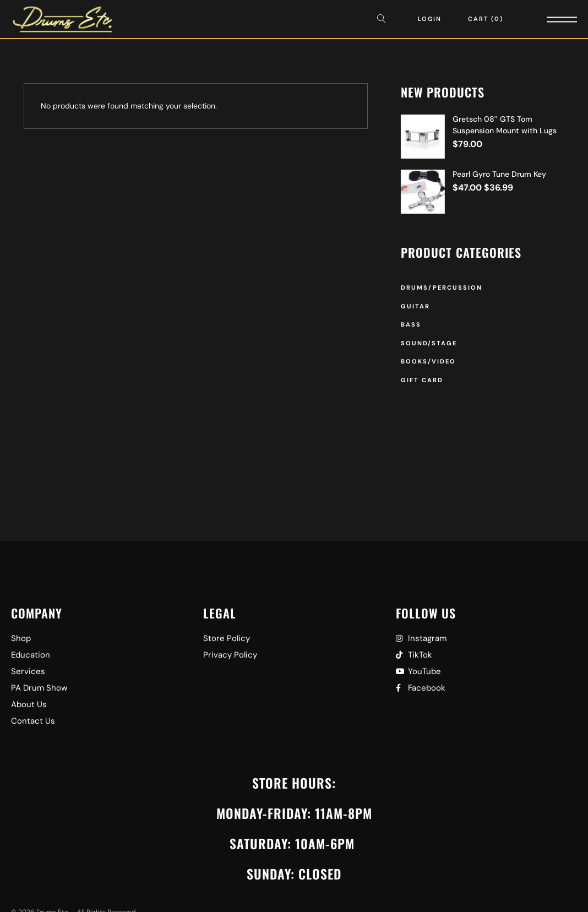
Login (430, 19)
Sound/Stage (429, 343)
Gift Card (422, 380)
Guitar (415, 306)
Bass (411, 324)
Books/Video (428, 361)
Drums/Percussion (442, 287)
